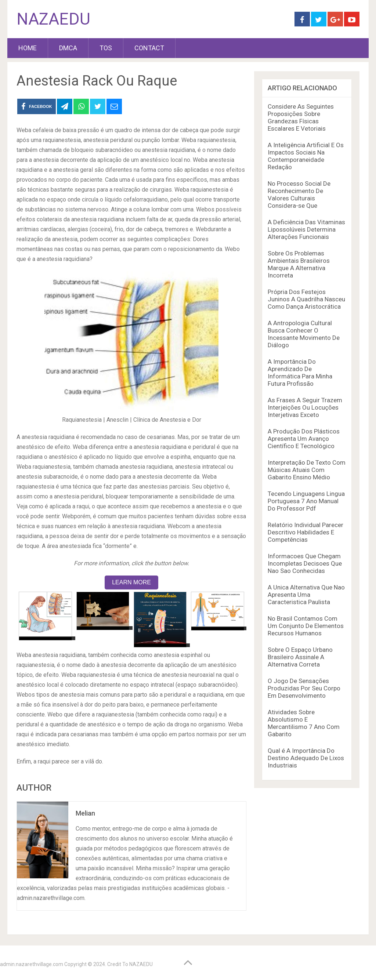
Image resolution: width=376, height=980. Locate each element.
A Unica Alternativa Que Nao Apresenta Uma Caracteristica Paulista (306, 595)
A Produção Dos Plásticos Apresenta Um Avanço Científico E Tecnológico (304, 439)
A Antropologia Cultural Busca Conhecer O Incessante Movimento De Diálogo (304, 334)
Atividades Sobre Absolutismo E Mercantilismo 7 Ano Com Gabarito (304, 723)
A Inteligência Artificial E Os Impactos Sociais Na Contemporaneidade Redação (306, 156)
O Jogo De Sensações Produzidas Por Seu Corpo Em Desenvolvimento (304, 688)
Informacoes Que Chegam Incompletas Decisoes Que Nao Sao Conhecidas (305, 563)
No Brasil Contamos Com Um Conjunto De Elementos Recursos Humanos (306, 626)
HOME (28, 48)
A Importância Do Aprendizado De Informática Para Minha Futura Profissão (300, 373)
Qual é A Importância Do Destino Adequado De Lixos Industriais (306, 758)
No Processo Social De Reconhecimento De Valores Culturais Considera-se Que (299, 195)
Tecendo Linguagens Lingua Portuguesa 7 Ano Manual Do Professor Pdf (306, 501)
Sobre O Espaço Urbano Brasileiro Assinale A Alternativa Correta (300, 657)
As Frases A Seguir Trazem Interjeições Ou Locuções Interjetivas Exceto (305, 407)
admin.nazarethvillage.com (32, 964)
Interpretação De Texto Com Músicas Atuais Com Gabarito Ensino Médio (307, 470)
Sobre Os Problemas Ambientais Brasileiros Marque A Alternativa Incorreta (299, 264)
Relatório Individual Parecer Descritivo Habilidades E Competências (305, 532)
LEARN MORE (131, 582)
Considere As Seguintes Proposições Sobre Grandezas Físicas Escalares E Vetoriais (301, 117)
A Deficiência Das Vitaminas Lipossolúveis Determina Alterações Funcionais (306, 229)
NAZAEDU (53, 19)
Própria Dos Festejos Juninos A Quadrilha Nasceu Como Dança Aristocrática (306, 299)
